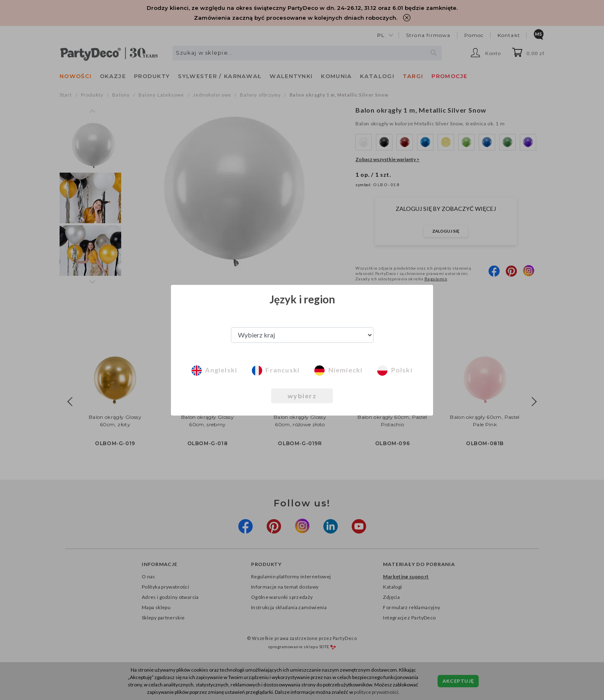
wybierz (302, 396)
